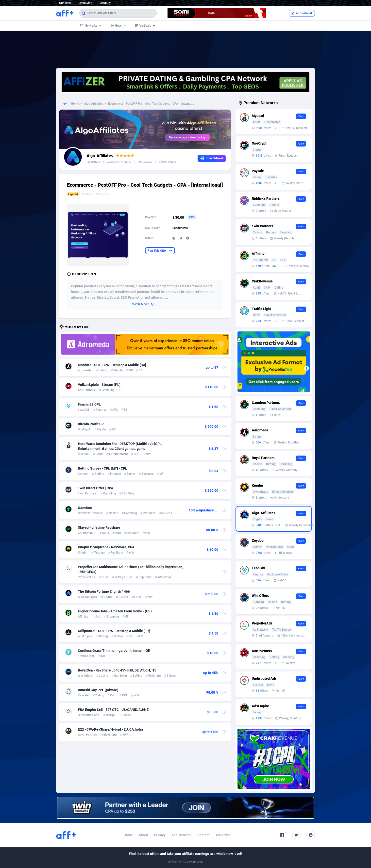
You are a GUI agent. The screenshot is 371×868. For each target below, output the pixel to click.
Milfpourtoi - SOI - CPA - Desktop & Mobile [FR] (114, 631)
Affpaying (86, 3)
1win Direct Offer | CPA (95, 488)
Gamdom (85, 508)
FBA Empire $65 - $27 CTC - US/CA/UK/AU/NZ (113, 710)
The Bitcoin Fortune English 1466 (104, 591)
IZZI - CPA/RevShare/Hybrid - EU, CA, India (110, 729)
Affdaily (105, 3)
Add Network (181, 835)
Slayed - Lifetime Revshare (99, 527)
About (143, 835)
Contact (203, 835)
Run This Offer (160, 251)
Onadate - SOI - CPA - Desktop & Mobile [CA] (112, 365)
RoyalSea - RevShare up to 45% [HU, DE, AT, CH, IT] (117, 670)
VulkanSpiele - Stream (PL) (99, 385)
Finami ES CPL (89, 404)
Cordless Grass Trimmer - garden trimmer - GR (114, 651)
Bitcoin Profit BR (91, 424)
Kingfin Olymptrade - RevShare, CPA (106, 547)
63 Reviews (145, 162)
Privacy (160, 835)
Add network (302, 13)
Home (75, 104)
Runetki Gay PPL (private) (98, 690)
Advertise (223, 835)
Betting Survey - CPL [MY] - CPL (102, 468)
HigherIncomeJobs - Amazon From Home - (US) (115, 611)
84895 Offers (168, 162)
